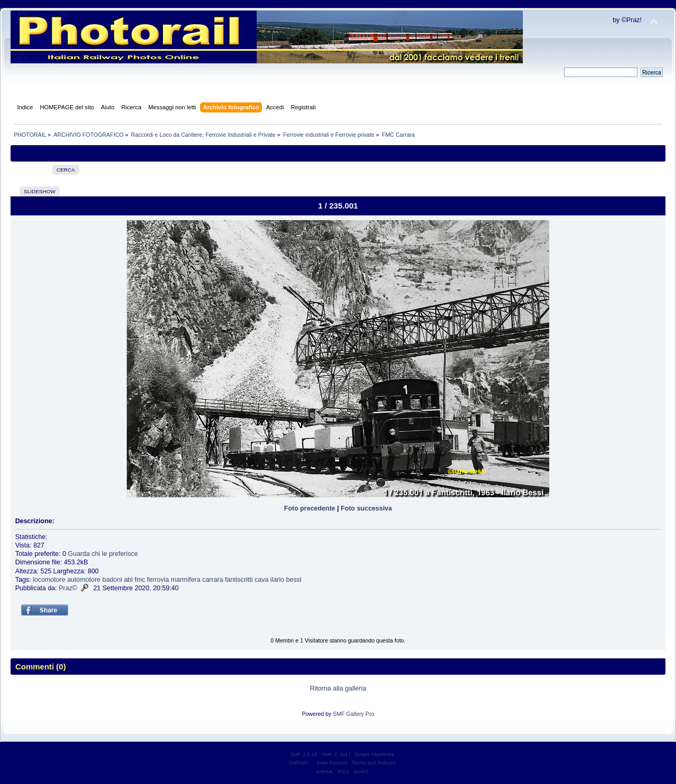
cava (261, 580)
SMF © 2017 (336, 754)
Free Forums (332, 763)
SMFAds (298, 763)
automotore (84, 580)
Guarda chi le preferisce (103, 554)
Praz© (68, 588)
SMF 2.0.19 (304, 754)
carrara (213, 580)
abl (129, 580)
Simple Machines (374, 754)
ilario (277, 580)
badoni (112, 580)
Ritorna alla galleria (338, 688)
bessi (294, 580)
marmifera (185, 580)
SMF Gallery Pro (353, 714)
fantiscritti (239, 580)
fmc (140, 580)
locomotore (49, 580)
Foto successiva (366, 508)
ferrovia (158, 580)
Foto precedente (310, 508)
